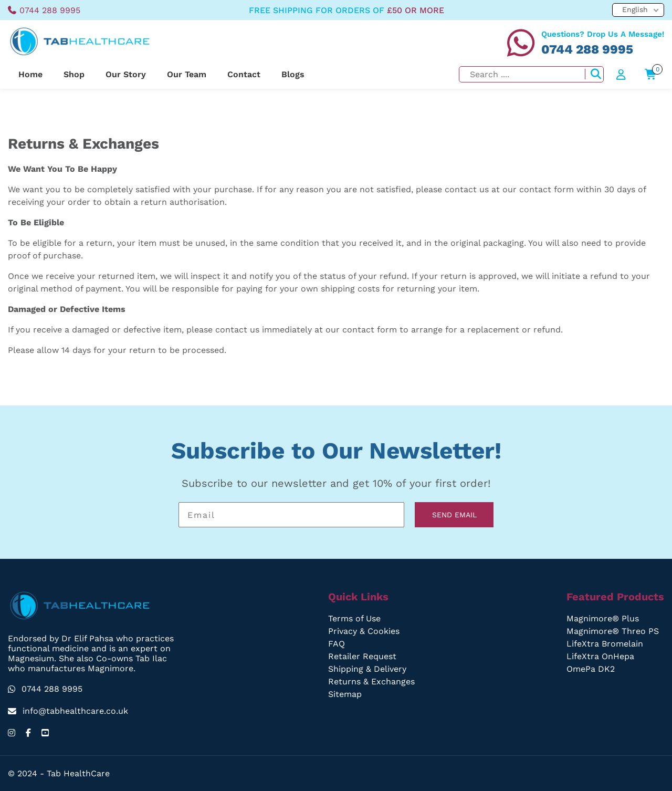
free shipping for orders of (346, 10)
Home (30, 74)
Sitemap (346, 694)
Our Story (125, 74)
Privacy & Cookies (364, 631)
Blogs (291, 74)
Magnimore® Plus (604, 618)
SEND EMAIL (454, 515)
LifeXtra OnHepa (601, 656)
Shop (74, 74)
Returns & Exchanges (372, 681)
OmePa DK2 (592, 669)
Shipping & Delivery (368, 669)
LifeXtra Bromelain (606, 644)
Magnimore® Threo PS (614, 631)
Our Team (186, 74)
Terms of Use (355, 618)
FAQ (337, 644)
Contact (243, 74)
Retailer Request (363, 656)
